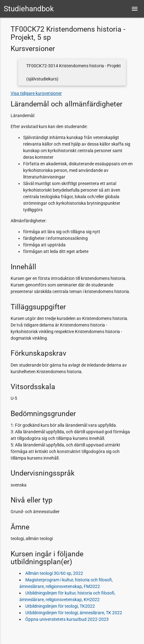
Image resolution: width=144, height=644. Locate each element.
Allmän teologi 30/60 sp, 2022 (54, 573)
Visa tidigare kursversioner (36, 93)
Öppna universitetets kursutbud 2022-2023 (67, 619)
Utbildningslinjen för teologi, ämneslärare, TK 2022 (74, 613)
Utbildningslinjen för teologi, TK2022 (60, 606)
